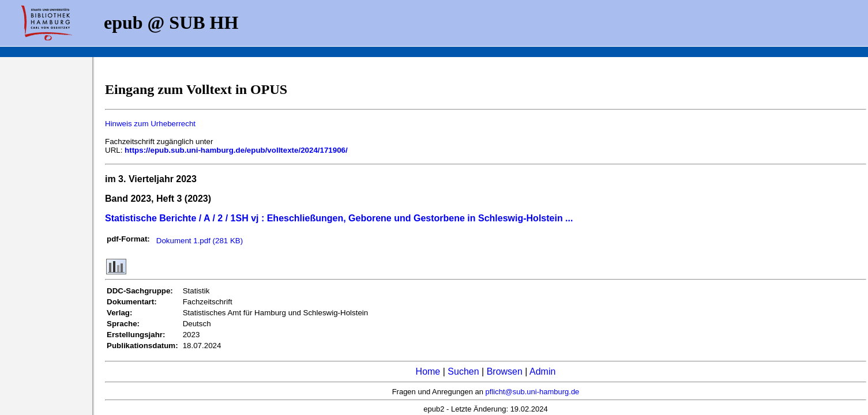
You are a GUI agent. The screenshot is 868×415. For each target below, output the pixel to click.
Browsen (505, 371)
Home (428, 371)
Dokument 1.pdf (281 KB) (200, 241)
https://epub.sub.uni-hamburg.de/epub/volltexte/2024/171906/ (236, 150)
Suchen (463, 371)
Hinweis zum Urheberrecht (150, 124)
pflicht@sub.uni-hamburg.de (533, 392)
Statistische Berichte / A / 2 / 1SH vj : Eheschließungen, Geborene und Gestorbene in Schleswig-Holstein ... (339, 218)
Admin (542, 371)
